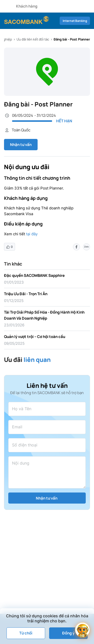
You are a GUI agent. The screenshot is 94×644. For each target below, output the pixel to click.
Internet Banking (75, 21)
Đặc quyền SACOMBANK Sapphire (34, 275)
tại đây (32, 234)
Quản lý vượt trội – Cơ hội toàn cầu (35, 337)
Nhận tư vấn (21, 145)
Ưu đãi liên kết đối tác (33, 39)
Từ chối (26, 633)
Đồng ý (68, 633)
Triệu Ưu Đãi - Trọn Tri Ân (26, 294)
